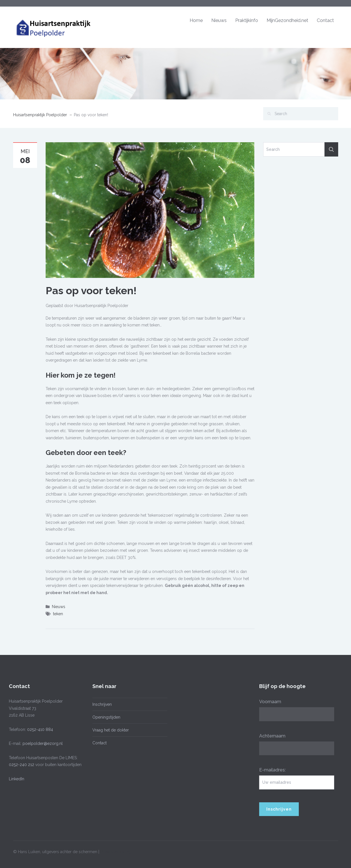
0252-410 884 (39, 729)
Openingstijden (105, 717)
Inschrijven (101, 704)
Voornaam (269, 702)
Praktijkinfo (247, 20)
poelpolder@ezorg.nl (41, 743)
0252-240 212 (20, 765)
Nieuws (219, 20)
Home (196, 20)
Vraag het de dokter (109, 730)
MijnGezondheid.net (287, 20)
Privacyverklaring (116, 851)
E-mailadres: (271, 770)
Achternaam (271, 736)
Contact (325, 20)
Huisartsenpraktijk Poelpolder (40, 115)
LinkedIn (15, 779)
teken (58, 614)
